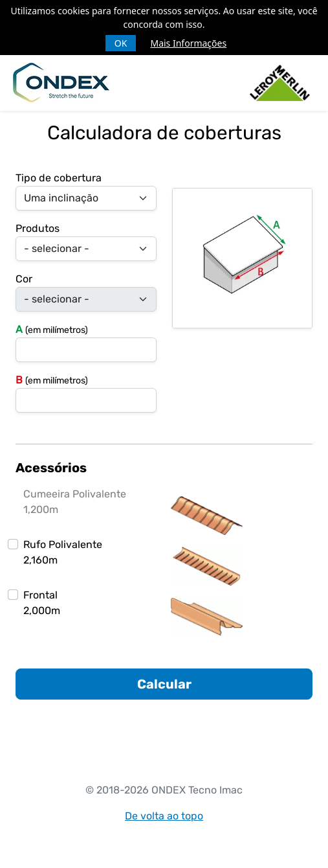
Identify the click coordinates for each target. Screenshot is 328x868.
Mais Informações (188, 43)
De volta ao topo (164, 816)
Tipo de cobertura (59, 178)
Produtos (38, 228)
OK (121, 43)
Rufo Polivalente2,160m (63, 552)
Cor (24, 279)
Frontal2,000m (42, 603)
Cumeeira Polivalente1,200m (75, 502)
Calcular (164, 684)
